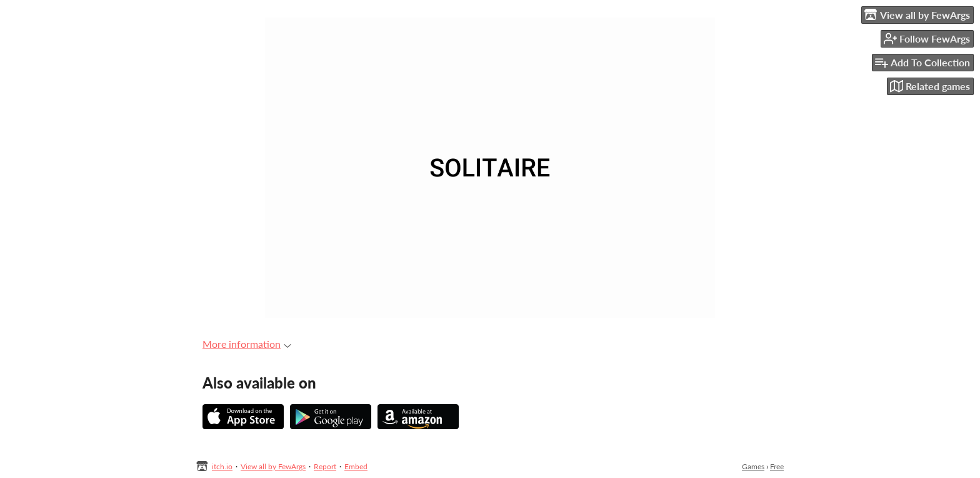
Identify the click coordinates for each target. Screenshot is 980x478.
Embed (356, 466)
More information (247, 344)
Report (325, 466)
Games (753, 466)
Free (777, 466)
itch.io (222, 466)
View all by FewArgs (273, 466)
